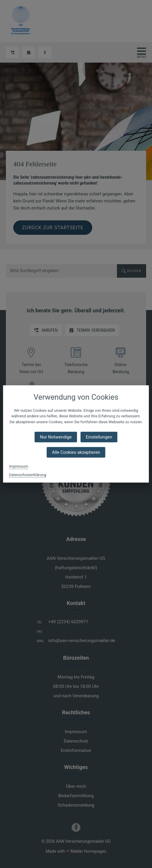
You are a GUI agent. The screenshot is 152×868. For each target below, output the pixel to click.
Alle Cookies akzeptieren (76, 453)
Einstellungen (99, 437)
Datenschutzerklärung (28, 475)
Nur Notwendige (56, 437)
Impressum (18, 466)
